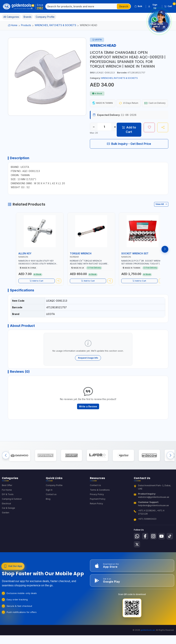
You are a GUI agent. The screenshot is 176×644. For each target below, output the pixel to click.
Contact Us (95, 502)
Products (26, 25)
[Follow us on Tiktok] (137, 562)
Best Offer (7, 502)
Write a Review (88, 420)
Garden (6, 530)
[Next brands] (170, 471)
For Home (7, 507)
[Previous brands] (6, 471)
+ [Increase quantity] (115, 137)
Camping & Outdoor (12, 516)
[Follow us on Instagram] (154, 553)
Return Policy (97, 521)
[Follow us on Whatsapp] (137, 553)
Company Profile (54, 502)
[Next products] (165, 260)
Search (124, 6)
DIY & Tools (8, 511)
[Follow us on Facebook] (146, 553)
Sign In (49, 507)
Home (13, 25)
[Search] (81, 6)
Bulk (138, 6)
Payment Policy (98, 516)
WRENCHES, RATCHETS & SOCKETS (55, 25)
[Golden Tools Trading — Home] (23, 6)
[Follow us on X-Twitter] (146, 562)
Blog (48, 516)
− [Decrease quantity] (94, 137)
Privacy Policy (97, 511)
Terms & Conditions (100, 507)
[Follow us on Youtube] (163, 553)
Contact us (51, 511)
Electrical (6, 521)
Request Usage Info (88, 370)
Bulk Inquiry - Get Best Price (129, 154)
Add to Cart (129, 139)
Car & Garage (9, 525)
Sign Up (153, 6)
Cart (169, 6)
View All (161, 215)
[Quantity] (104, 137)
